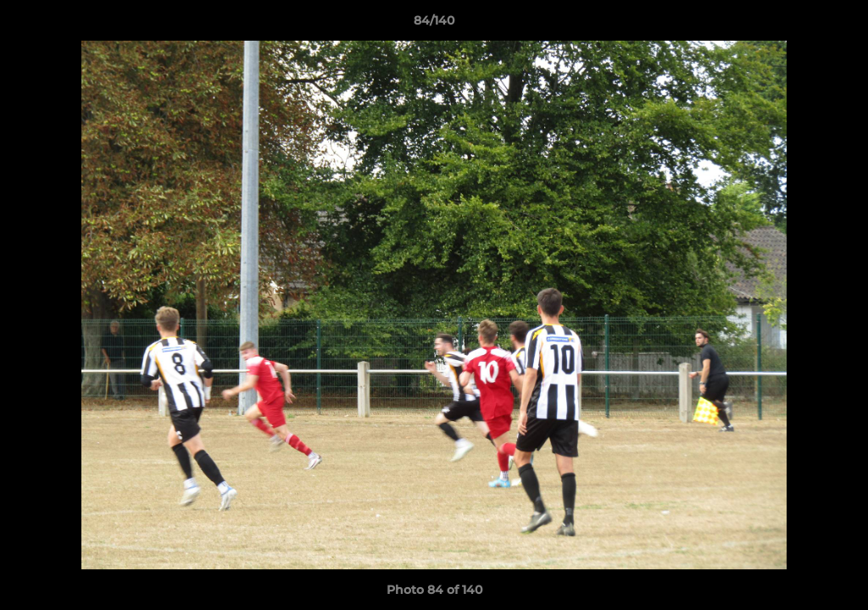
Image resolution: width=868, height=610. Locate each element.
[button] (837, 25)
